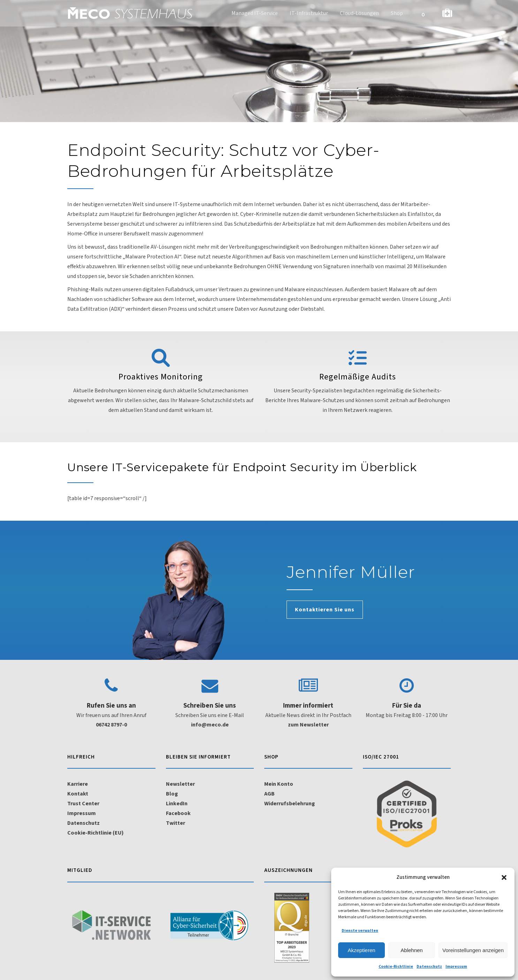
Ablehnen (412, 950)
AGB (269, 794)
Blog (172, 794)
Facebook (178, 813)
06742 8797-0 (111, 725)
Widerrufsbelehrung (290, 804)
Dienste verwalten (360, 931)
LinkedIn (177, 804)
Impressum (456, 967)
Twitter (176, 823)
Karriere (78, 784)
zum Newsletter (308, 725)
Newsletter (180, 784)
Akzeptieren (361, 950)
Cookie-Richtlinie (396, 967)
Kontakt (78, 794)
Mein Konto (279, 784)
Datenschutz (429, 967)
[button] (504, 877)
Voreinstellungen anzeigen (473, 950)
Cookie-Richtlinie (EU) (96, 833)
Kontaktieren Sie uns (325, 610)
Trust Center (83, 804)
